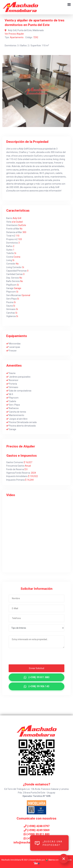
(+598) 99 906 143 (36, 687)
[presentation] (28, 657)
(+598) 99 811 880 (36, 677)
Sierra (50, 860)
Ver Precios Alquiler (14, 34)
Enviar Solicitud (37, 668)
